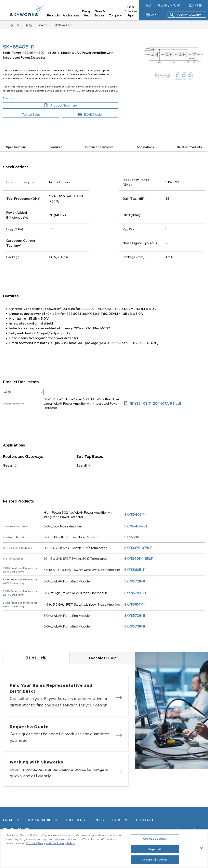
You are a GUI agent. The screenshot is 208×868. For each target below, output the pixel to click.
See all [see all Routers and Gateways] (8, 465)
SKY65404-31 (136, 526)
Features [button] (56, 147)
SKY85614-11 (134, 604)
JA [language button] (151, 15)
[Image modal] (173, 54)
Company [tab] (115, 15)
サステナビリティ (170, 6)
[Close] (201, 848)
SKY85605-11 (135, 570)
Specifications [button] (16, 147)
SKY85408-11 (63, 25)
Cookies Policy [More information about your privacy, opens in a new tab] (35, 843)
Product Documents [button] (99, 147)
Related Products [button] (189, 147)
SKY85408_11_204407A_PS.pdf (153, 404)
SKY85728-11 (135, 581)
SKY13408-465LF (139, 559)
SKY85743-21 (135, 593)
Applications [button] (145, 147)
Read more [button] (10, 98)
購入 (149, 6)
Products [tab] (53, 15)
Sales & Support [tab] (100, 13)
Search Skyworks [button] (186, 15)
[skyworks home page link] (28, 10)
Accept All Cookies (155, 860)
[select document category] (23, 392)
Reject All (155, 849)
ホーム (15, 25)
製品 (29, 25)
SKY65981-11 (134, 537)
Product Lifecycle (20, 182)
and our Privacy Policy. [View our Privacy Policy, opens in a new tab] (60, 843)
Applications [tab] (71, 15)
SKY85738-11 (135, 626)
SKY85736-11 (135, 616)
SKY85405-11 (135, 515)
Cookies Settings (155, 839)
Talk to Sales (31, 115)
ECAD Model (90, 115)
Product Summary (68, 106)
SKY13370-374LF (138, 548)
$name (43, 25)
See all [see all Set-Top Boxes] (82, 465)
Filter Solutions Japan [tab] (131, 11)
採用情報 (195, 6)
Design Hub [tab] (87, 13)
